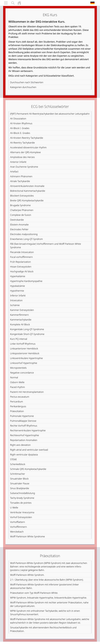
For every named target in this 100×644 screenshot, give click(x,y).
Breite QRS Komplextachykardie (27, 200)
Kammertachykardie (21, 320)
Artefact (14, 172)
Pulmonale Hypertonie (22, 416)
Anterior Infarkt (18, 162)
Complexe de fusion (21, 215)
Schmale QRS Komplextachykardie (28, 469)
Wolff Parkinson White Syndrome (28, 536)
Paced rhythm (18, 387)
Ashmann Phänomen (21, 176)
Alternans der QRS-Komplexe (26, 152)
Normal (14, 377)
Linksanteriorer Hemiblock (24, 349)
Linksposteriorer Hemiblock (25, 353)
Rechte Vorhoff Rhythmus (24, 426)
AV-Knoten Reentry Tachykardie (27, 138)
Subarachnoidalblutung (23, 493)
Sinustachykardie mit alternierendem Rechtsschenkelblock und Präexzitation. (43, 629)
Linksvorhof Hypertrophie (24, 363)
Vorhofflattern (18, 522)
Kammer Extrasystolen (22, 310)
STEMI (13, 459)
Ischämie (15, 305)
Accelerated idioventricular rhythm (28, 147)
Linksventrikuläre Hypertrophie (26, 358)
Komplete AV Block (20, 324)
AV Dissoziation (18, 119)
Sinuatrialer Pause (20, 483)
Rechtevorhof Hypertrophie (25, 435)
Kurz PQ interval (19, 339)
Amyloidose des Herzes (22, 157)
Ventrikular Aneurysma (22, 512)
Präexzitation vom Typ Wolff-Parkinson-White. (34, 593)
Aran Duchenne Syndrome (24, 167)
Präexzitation (17, 411)
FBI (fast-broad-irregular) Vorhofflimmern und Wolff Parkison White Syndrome (46, 246)
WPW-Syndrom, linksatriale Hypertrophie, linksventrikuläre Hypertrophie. (49, 598)
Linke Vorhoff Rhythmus (23, 344)
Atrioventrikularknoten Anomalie (27, 186)
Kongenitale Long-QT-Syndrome (27, 329)
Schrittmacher (18, 474)
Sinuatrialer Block (19, 479)
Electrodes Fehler (19, 229)
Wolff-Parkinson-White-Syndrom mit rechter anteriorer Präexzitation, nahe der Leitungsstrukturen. (49, 604)
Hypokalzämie (18, 286)
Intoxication (16, 300)
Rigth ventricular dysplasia (24, 455)
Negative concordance (22, 373)
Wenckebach (17, 532)
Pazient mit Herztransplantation (27, 392)
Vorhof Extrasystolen (21, 517)
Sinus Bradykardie (20, 488)
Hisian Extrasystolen (21, 267)
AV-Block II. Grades (20, 133)
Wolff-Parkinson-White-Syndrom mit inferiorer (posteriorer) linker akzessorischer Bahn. (45, 586)
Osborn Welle (17, 382)
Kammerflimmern (19, 315)
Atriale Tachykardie (20, 181)
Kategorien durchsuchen (23, 87)
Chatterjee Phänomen (22, 210)
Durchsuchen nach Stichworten (27, 82)
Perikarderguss (18, 406)
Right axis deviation (20, 445)
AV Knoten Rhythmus (21, 123)
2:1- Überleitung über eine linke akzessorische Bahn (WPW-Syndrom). (47, 580)
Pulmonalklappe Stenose (23, 421)
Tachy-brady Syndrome (22, 498)
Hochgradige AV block (22, 271)
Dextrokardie (17, 220)
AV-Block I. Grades (20, 128)
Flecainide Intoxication (22, 252)
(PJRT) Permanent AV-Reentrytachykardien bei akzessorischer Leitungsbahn (50, 114)
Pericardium (17, 402)
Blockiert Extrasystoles (22, 196)
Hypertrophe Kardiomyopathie (26, 281)
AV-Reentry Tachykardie (23, 143)
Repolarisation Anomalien (24, 440)
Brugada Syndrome (20, 205)
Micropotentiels (18, 368)
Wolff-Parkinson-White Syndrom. (27, 575)
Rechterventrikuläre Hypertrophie (28, 430)
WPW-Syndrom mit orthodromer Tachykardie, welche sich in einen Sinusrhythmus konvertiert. (45, 613)
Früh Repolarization (21, 262)
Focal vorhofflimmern (21, 257)
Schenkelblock (18, 464)
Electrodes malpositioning (24, 234)
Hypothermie (17, 291)
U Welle (14, 508)
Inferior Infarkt (18, 295)
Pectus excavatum (20, 397)
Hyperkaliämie (18, 276)
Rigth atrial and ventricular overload (29, 450)
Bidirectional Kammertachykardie (28, 191)
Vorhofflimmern (19, 527)
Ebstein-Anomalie (19, 225)
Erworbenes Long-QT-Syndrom (26, 239)
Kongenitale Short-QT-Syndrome (27, 334)
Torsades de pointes (21, 503)
